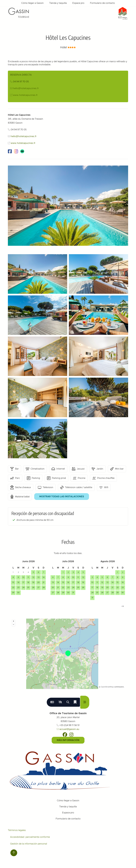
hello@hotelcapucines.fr (26, 88)
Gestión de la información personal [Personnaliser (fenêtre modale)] (29, 844)
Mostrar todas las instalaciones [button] (62, 497)
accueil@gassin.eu (68, 729)
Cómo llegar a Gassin (32, 3)
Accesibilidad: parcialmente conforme (30, 837)
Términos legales (17, 830)
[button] (122, 606)
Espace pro (78, 3)
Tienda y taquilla (58, 3)
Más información (68, 740)
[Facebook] (65, 735)
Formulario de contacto (102, 3)
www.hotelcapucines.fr (25, 95)
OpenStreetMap (107, 687)
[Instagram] (71, 735)
